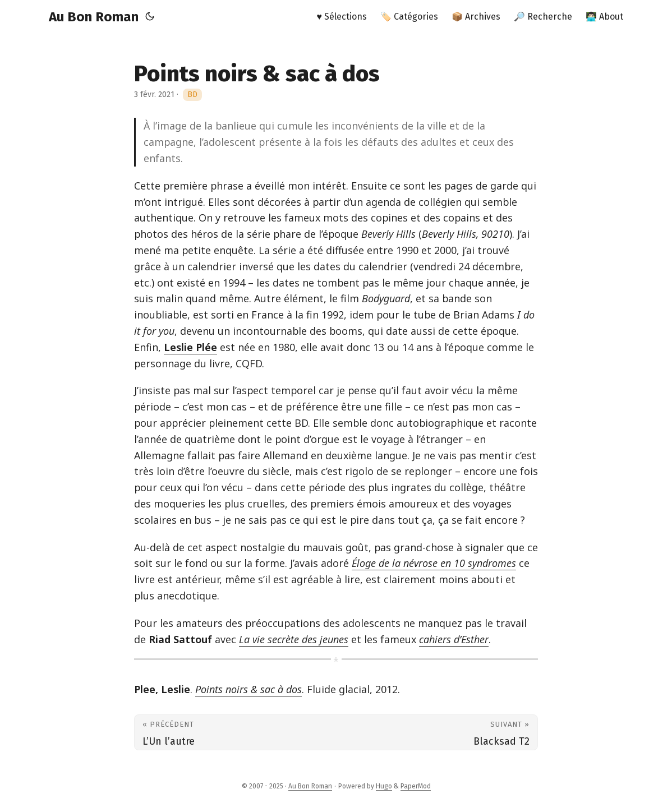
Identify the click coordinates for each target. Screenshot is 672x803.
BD (192, 94)
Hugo (384, 786)
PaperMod (416, 786)
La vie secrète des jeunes (294, 639)
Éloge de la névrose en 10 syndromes (434, 563)
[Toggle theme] (150, 17)
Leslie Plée (190, 347)
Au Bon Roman (94, 17)
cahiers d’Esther (454, 639)
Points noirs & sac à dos (248, 689)
